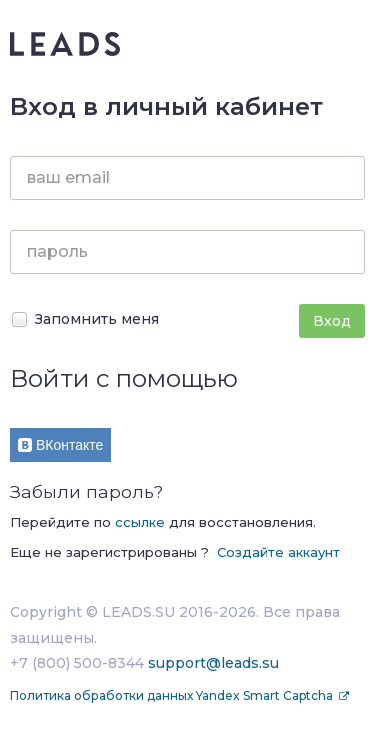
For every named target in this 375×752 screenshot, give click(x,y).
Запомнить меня (84, 319)
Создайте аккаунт (278, 552)
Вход (332, 321)
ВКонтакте (60, 445)
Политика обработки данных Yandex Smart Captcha (173, 695)
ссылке (140, 522)
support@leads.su (213, 663)
